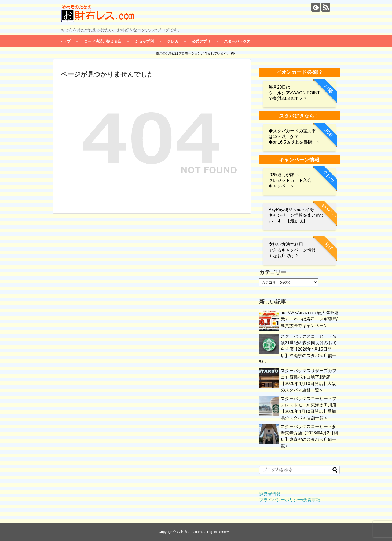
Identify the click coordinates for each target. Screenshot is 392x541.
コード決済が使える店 (103, 41)
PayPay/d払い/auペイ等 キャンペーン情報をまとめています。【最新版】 (296, 215)
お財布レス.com (189, 532)
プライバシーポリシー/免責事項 (290, 500)
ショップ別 (144, 41)
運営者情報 (270, 494)
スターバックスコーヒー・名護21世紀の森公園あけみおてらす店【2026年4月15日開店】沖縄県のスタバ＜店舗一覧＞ (298, 349)
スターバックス (237, 41)
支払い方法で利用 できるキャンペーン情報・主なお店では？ (294, 250)
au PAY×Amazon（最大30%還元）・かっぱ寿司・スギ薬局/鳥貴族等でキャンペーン (310, 319)
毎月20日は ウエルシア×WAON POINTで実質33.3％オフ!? (294, 93)
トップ (65, 41)
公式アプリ (201, 41)
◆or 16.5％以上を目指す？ (295, 142)
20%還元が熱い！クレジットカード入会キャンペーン (290, 180)
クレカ (173, 41)
